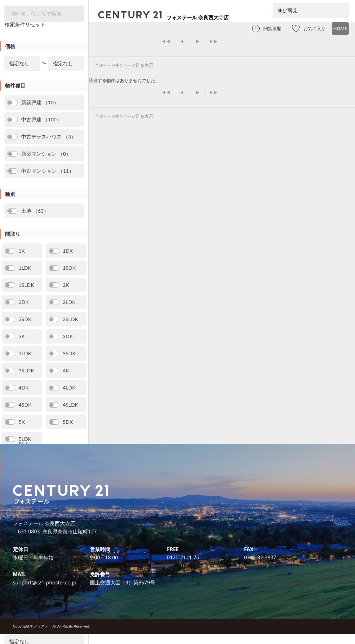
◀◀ (166, 41)
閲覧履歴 (272, 28)
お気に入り (314, 28)
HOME (340, 28)
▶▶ (213, 41)
